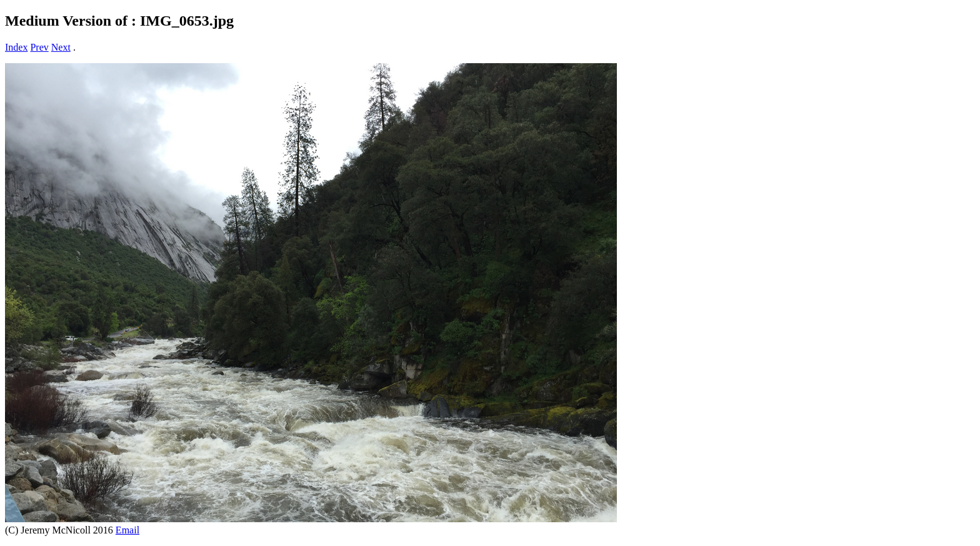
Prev (39, 47)
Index (16, 47)
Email (127, 530)
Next (61, 47)
